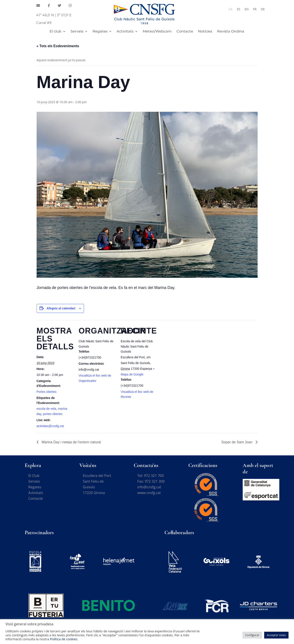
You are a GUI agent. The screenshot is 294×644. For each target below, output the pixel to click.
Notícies (205, 32)
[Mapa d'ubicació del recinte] (186, 350)
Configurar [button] (252, 635)
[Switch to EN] (247, 9)
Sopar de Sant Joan (237, 442)
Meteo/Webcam (157, 32)
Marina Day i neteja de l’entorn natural (71, 442)
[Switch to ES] (238, 9)
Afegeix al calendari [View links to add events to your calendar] (61, 308)
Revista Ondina (231, 32)
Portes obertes (47, 392)
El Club (34, 476)
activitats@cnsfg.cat (50, 426)
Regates (100, 32)
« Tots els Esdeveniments (58, 46)
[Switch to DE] (263, 9)
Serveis (77, 32)
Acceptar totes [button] (276, 635)
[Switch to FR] (255, 9)
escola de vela (46, 409)
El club (55, 32)
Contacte (185, 32)
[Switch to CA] (231, 9)
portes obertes (53, 414)
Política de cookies (64, 639)
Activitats (125, 32)
